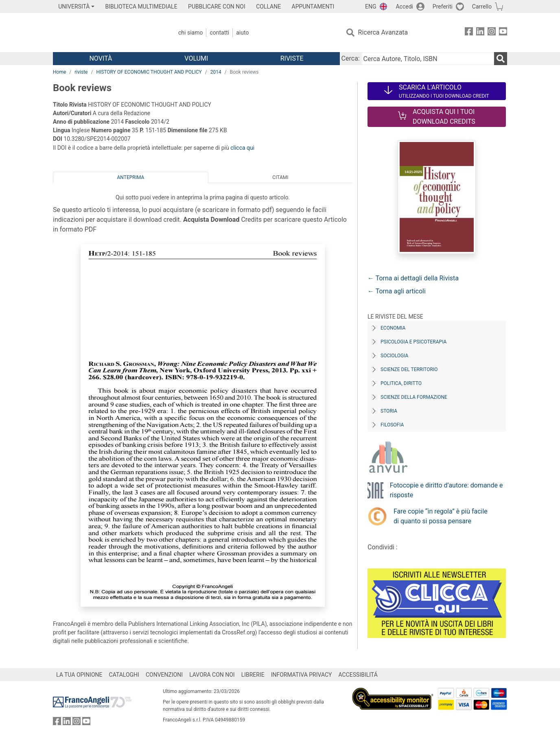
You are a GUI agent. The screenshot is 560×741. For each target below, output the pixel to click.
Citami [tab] (280, 177)
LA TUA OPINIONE (79, 675)
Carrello (482, 7)
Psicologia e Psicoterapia (413, 342)
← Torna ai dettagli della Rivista (413, 278)
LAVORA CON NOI (212, 675)
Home (59, 72)
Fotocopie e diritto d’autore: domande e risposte (446, 490)
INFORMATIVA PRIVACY (302, 675)
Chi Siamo (190, 33)
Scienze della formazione (414, 397)
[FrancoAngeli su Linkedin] (480, 33)
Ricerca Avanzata (383, 32)
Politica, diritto (401, 383)
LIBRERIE (253, 675)
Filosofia (392, 425)
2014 (216, 72)
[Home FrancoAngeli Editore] (107, 33)
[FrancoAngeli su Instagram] (492, 33)
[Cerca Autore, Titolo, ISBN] (428, 59)
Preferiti (443, 7)
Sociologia (394, 356)
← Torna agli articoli (397, 291)
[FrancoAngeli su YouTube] (503, 33)
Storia (389, 411)
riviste (81, 72)
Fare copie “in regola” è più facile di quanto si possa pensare (441, 516)
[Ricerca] (501, 59)
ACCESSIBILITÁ (358, 675)
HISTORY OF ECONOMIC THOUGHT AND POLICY (149, 72)
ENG (371, 7)
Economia (393, 328)
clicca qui (242, 148)
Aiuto (242, 33)
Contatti (219, 33)
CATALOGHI (124, 675)
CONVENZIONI (164, 675)
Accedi (404, 7)
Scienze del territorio (409, 369)
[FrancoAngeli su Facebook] (469, 33)
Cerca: (351, 58)
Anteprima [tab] (131, 177)
